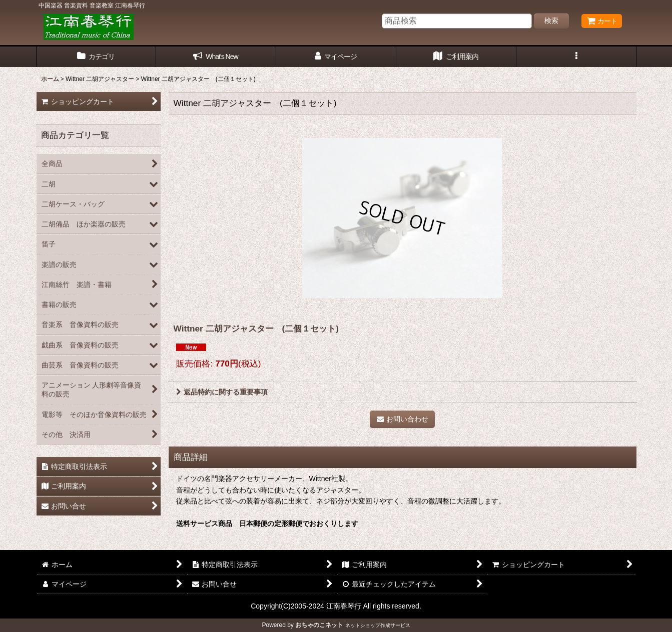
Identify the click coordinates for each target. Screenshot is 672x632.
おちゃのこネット (319, 625)
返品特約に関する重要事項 (222, 392)
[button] (576, 57)
